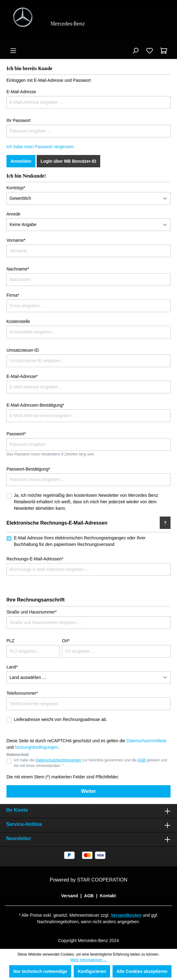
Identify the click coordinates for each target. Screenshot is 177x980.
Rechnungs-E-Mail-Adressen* (35, 559)
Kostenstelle (18, 321)
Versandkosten (126, 915)
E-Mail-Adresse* (22, 376)
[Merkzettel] (150, 51)
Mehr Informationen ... (88, 960)
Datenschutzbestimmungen (58, 760)
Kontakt (108, 896)
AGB (142, 760)
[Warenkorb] (164, 51)
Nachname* (18, 269)
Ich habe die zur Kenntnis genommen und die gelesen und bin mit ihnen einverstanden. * (91, 763)
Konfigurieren (92, 971)
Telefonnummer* (22, 693)
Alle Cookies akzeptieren (142, 971)
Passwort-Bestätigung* (28, 469)
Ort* (66, 641)
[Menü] (13, 51)
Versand (69, 896)
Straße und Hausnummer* (32, 612)
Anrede (13, 214)
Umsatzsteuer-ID (23, 350)
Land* (12, 667)
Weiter (89, 791)
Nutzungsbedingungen (36, 747)
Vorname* (16, 240)
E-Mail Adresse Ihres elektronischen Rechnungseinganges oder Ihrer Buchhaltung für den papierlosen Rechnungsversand (80, 541)
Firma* (13, 295)
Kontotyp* (16, 188)
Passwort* (16, 434)
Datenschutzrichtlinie (146, 741)
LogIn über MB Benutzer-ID (68, 161)
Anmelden (21, 161)
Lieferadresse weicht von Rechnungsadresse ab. (61, 719)
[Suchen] (135, 51)
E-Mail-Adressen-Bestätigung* (35, 405)
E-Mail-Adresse (21, 92)
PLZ (10, 641)
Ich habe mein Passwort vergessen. (41, 147)
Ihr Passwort (19, 120)
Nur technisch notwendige (40, 971)
